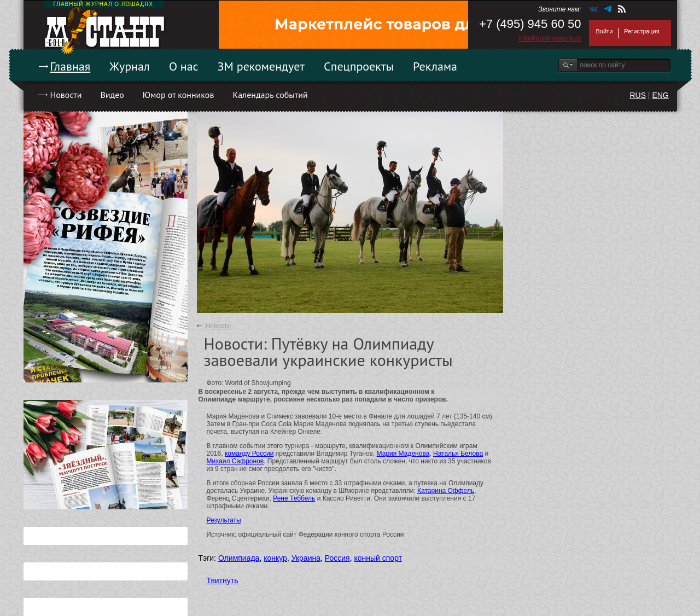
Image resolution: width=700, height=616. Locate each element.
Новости (66, 95)
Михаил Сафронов (235, 461)
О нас (184, 66)
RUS (638, 95)
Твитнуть (223, 580)
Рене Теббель (294, 498)
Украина (306, 558)
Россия (337, 558)
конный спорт (378, 558)
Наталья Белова (458, 454)
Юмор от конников (179, 95)
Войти (605, 31)
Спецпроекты (359, 66)
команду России (249, 454)
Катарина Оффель (446, 491)
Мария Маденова (403, 454)
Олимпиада (239, 558)
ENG (660, 95)
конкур (275, 558)
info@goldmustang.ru (550, 38)
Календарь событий (270, 95)
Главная (71, 66)
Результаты (224, 520)
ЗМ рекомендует (261, 66)
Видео (112, 95)
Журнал (130, 66)
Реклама (435, 66)
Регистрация (641, 31)
